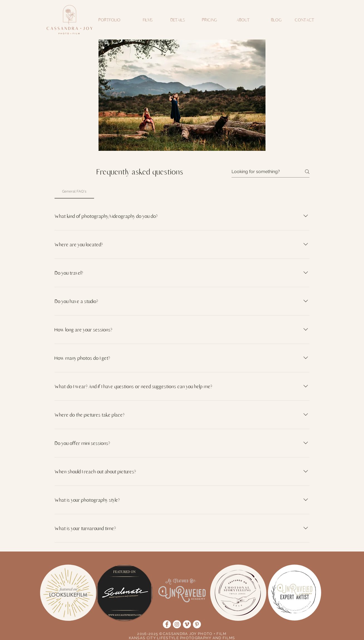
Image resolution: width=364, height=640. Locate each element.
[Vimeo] (187, 624)
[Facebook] (167, 624)
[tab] (74, 191)
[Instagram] (177, 624)
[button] (108, 20)
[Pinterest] (197, 624)
